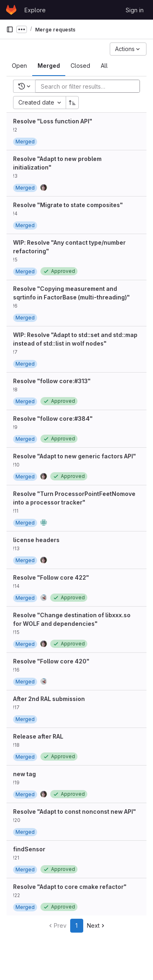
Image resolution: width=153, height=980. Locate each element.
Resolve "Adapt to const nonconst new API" (74, 811)
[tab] (19, 66)
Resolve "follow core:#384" (53, 419)
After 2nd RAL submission (49, 699)
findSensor (29, 849)
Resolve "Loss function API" (53, 121)
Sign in (135, 10)
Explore (35, 10)
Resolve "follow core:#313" (52, 381)
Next (96, 925)
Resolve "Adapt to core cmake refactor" (70, 887)
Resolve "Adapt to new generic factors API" (74, 456)
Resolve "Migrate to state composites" (68, 205)
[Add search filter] (90, 86)
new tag (24, 774)
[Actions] (128, 49)
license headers (36, 540)
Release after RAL (38, 736)
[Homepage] (11, 10)
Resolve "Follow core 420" (51, 661)
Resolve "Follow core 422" (51, 577)
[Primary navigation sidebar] (10, 29)
